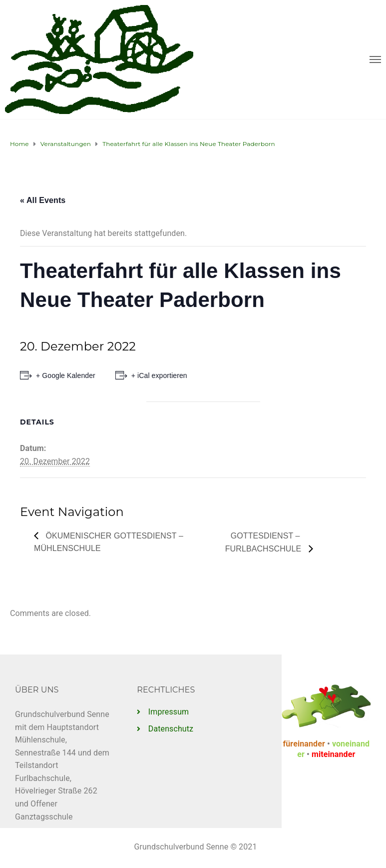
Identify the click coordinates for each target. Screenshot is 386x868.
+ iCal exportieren (159, 375)
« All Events (43, 200)
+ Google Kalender (66, 375)
